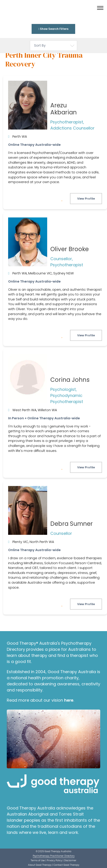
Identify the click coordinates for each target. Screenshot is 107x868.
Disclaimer (70, 860)
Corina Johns (70, 380)
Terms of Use (38, 860)
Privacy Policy (54, 860)
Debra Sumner (72, 524)
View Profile (86, 199)
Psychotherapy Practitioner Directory (54, 856)
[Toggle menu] (100, 8)
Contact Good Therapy (66, 865)
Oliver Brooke (70, 249)
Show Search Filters (53, 29)
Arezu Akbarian (64, 109)
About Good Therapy (40, 865)
